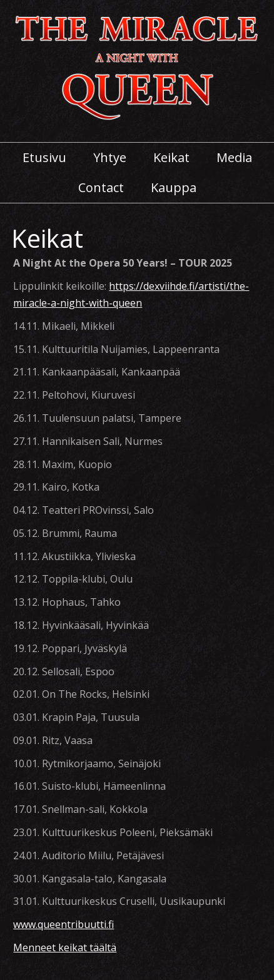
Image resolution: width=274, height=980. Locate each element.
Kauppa (174, 188)
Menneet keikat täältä (65, 947)
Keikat (171, 158)
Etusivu (44, 158)
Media (234, 158)
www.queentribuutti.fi (63, 924)
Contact (101, 188)
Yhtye (110, 158)
